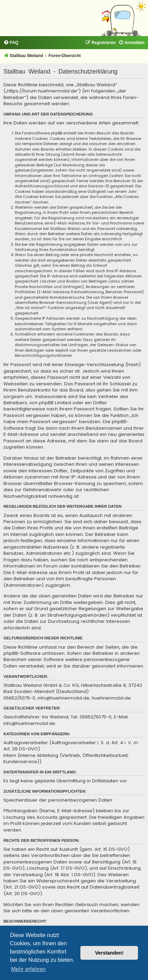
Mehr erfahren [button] (28, 969)
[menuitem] (11, 43)
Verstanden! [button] (109, 953)
